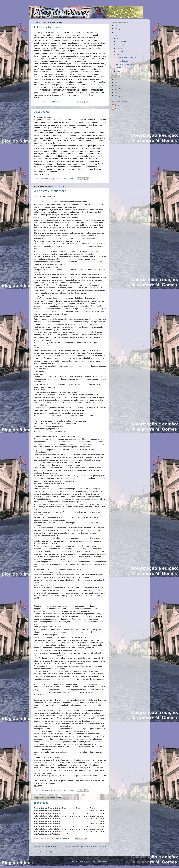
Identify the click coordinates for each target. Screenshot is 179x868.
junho (119, 51)
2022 (117, 29)
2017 (117, 82)
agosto (120, 45)
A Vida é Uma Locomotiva (47, 27)
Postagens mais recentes (47, 847)
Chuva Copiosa (41, 112)
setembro (121, 41)
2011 (117, 89)
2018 (117, 79)
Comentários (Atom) (48, 852)
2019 (117, 76)
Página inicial (71, 847)
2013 (117, 86)
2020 (117, 35)
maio (119, 55)
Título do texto (41, 803)
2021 (117, 32)
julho (119, 48)
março (119, 72)
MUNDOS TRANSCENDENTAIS (50, 191)
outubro (120, 38)
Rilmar (117, 105)
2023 (117, 25)
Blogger (104, 862)
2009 (117, 96)
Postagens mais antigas (94, 847)
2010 (117, 92)
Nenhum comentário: (65, 102)
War (116, 109)
